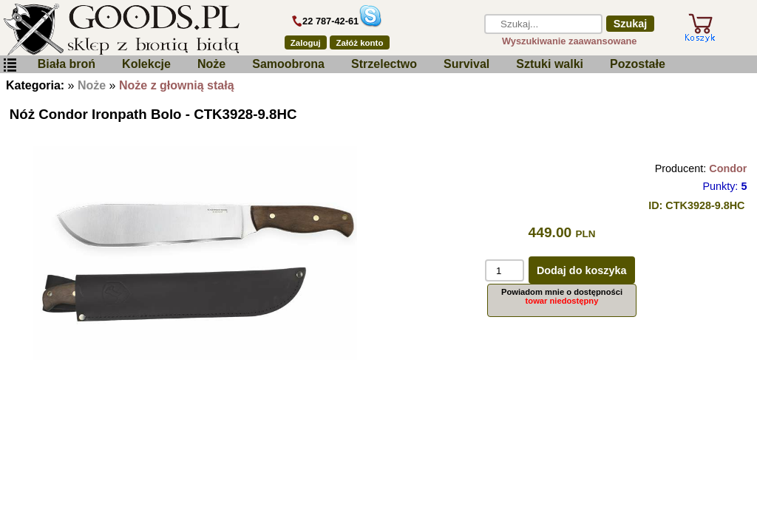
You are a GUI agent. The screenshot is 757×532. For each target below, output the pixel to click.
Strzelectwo (384, 64)
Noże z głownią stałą (177, 85)
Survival (466, 64)
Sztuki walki (550, 64)
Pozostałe (638, 64)
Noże (211, 64)
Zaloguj (306, 43)
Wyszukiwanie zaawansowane (570, 41)
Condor (728, 168)
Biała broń (67, 64)
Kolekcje (146, 64)
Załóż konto (360, 43)
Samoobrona (288, 64)
